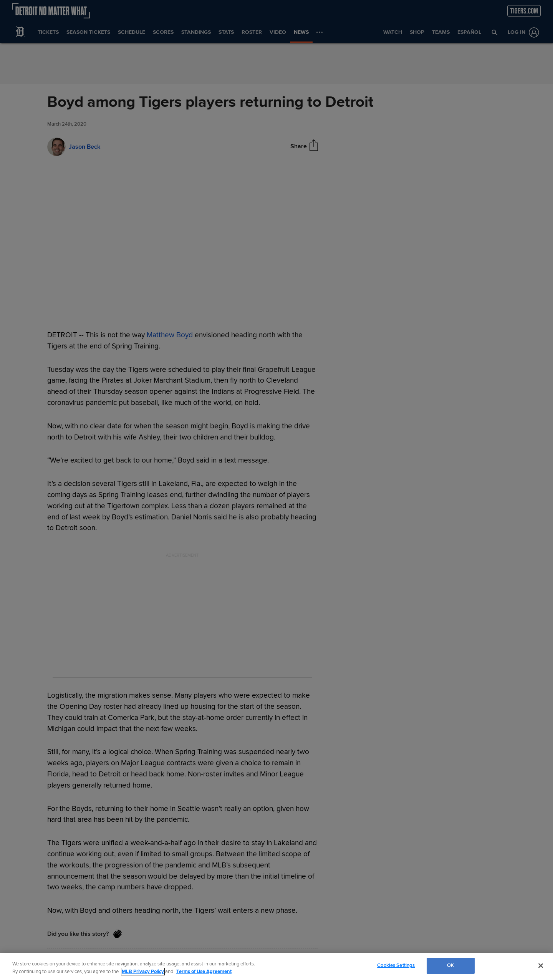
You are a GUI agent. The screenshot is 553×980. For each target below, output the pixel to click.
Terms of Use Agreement (204, 972)
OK (450, 965)
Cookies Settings (396, 965)
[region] (276, 966)
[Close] (541, 965)
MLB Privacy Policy (143, 972)
